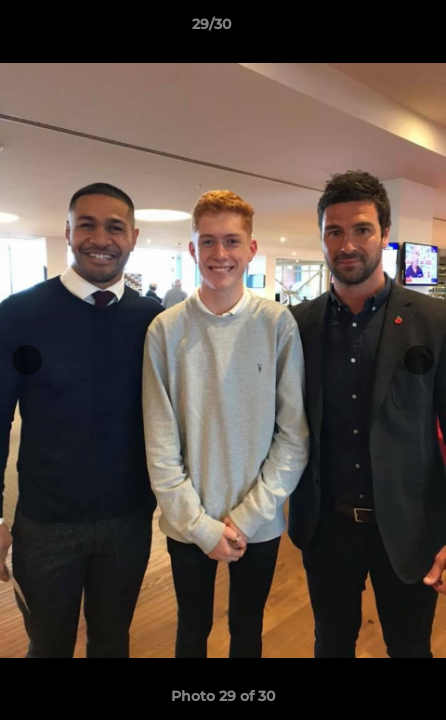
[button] (374, 29)
